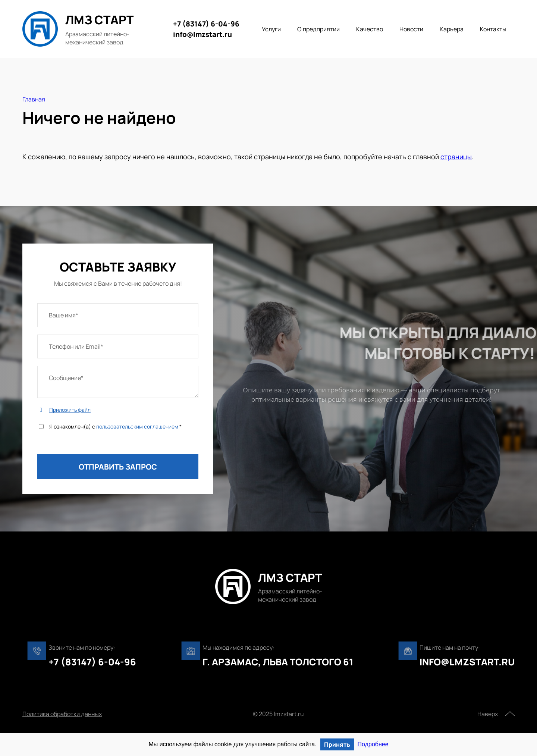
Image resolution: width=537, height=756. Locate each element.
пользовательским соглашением (137, 426)
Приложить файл (70, 410)
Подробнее (373, 744)
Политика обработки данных (62, 714)
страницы (456, 157)
